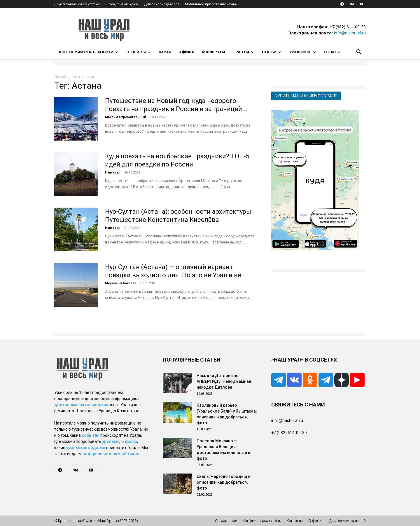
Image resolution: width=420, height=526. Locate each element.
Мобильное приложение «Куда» (211, 4)
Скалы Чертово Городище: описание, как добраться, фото (224, 482)
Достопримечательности (88, 52)
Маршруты (214, 52)
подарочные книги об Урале (111, 454)
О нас (332, 52)
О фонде (316, 521)
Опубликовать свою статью (77, 4)
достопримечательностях (81, 405)
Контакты (295, 521)
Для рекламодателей (162, 4)
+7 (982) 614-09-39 (348, 27)
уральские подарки (86, 448)
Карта (165, 52)
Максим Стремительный (126, 117)
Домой (60, 77)
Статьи (272, 52)
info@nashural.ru (350, 33)
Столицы (138, 52)
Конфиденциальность (262, 521)
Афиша (187, 52)
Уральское (303, 52)
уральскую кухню (120, 441)
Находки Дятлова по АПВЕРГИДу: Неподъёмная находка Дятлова (224, 381)
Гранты (244, 52)
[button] (359, 53)
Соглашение (226, 521)
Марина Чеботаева (121, 283)
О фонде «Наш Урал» (122, 4)
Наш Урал (113, 172)
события (91, 435)
